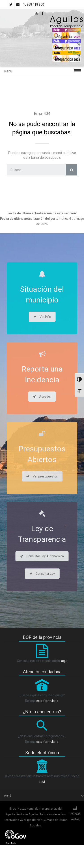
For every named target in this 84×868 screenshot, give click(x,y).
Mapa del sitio (31, 820)
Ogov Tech (11, 843)
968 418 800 (34, 4)
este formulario (47, 701)
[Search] (72, 170)
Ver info (42, 317)
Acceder (42, 397)
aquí (64, 661)
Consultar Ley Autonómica (42, 556)
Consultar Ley (42, 574)
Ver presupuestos (42, 476)
